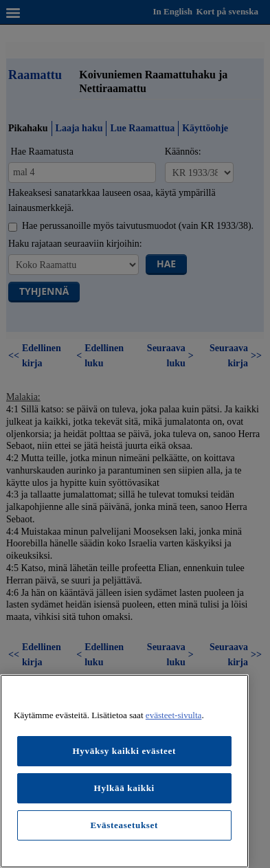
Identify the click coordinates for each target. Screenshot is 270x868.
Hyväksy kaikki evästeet (124, 751)
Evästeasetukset (124, 825)
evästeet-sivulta (174, 715)
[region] (124, 771)
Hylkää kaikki (124, 788)
